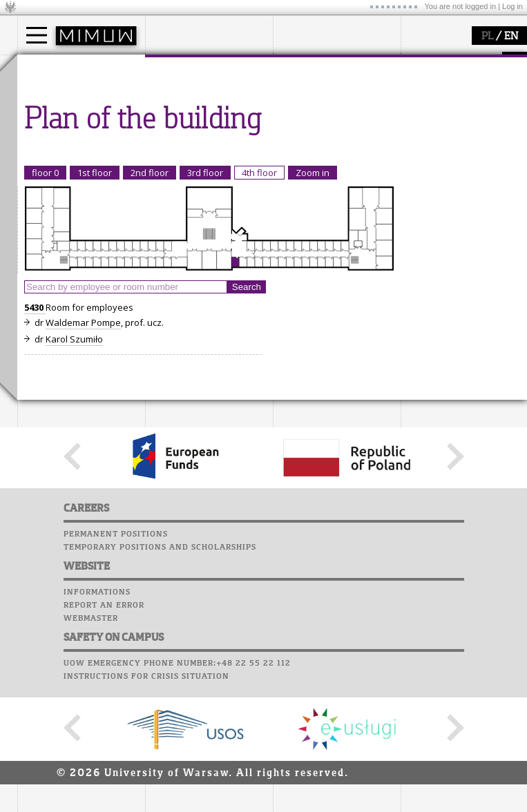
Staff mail (45, 242)
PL (487, 37)
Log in (512, 6)
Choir (33, 269)
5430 (35, 563)
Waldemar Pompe (83, 578)
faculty (175, 68)
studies (48, 68)
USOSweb (40, 190)
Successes (43, 282)
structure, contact (199, 108)
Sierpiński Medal (325, 145)
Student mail (52, 229)
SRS (77, 190)
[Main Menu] (37, 35)
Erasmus (53, 133)
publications (316, 120)
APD (102, 190)
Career (36, 255)
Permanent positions (116, 789)
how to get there (197, 95)
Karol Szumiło (74, 594)
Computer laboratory (73, 216)
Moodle (38, 203)
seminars (310, 108)
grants (304, 133)
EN (511, 37)
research (308, 68)
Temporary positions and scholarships (160, 802)
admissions (59, 145)
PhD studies (60, 120)
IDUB (300, 157)
